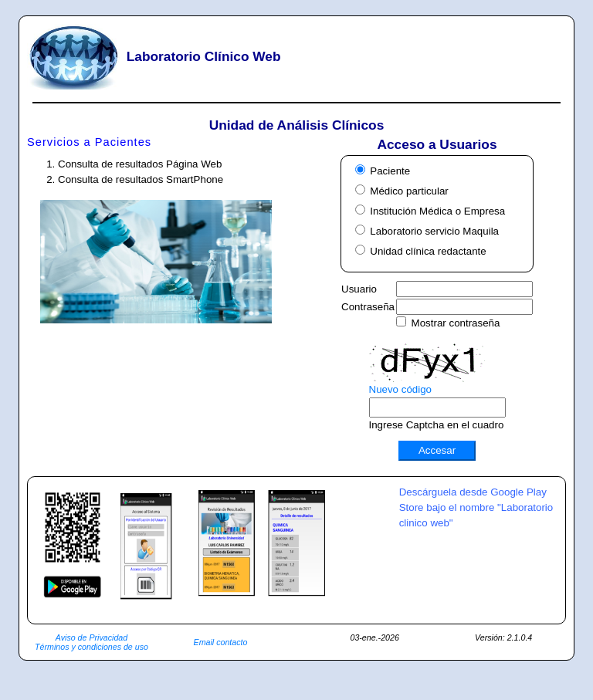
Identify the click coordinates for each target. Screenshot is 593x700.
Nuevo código (401, 389)
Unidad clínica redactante (428, 251)
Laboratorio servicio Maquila (434, 231)
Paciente (390, 171)
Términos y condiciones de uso (91, 647)
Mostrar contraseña (456, 323)
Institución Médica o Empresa (437, 211)
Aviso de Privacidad (91, 637)
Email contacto (221, 642)
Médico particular (409, 191)
